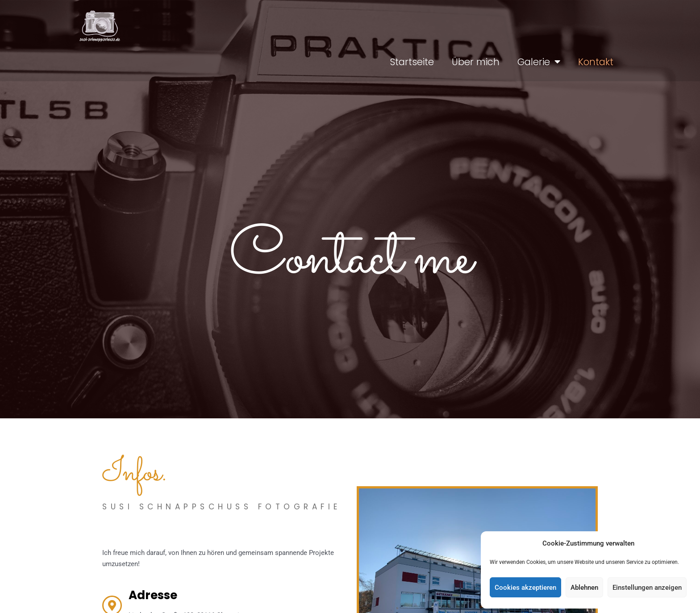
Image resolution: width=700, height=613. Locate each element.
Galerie (539, 62)
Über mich (476, 62)
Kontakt (596, 62)
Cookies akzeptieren (525, 588)
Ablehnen (584, 588)
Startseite (412, 62)
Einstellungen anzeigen (647, 588)
